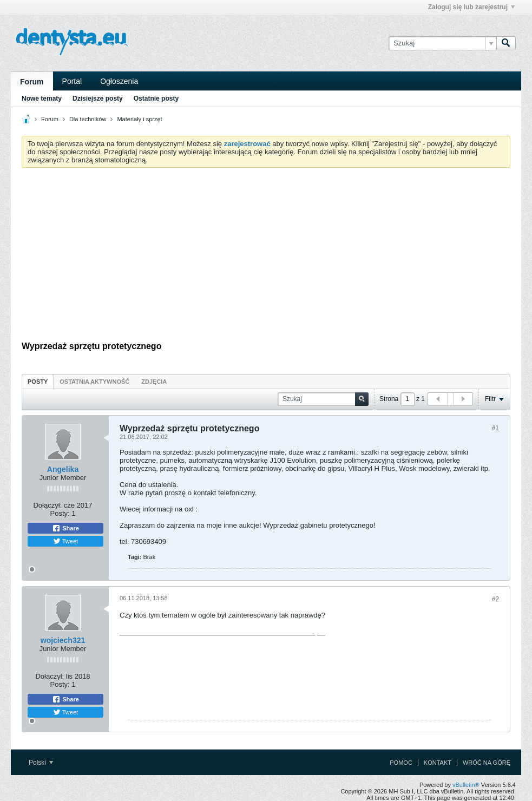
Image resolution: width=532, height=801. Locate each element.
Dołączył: (47, 505)
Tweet (65, 541)
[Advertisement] (266, 257)
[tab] (38, 381)
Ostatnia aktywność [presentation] (94, 382)
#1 (495, 428)
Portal (72, 81)
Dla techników (88, 119)
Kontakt (438, 763)
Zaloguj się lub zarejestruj (471, 7)
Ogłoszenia (119, 81)
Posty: (60, 513)
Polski (41, 763)
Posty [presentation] (38, 382)
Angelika (63, 469)
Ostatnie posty (156, 99)
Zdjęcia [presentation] (154, 382)
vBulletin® (466, 785)
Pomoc (401, 763)
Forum (32, 82)
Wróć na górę (487, 763)
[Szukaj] (442, 43)
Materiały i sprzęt (139, 119)
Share (65, 528)
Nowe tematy (42, 99)
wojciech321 (63, 640)
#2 (495, 599)
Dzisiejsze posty (98, 99)
